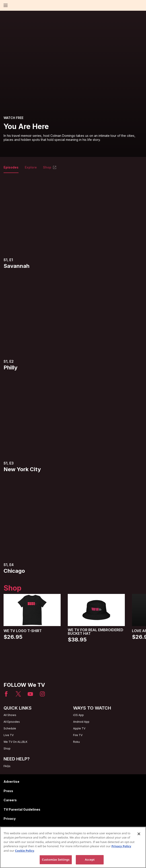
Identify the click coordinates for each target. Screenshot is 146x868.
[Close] (139, 834)
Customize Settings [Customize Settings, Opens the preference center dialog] (56, 860)
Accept (90, 860)
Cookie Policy (25, 851)
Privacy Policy (121, 846)
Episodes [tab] (11, 167)
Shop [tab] (50, 167)
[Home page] (13, 5)
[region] (73, 847)
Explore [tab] (31, 167)
